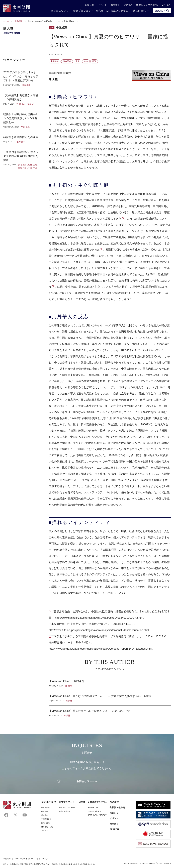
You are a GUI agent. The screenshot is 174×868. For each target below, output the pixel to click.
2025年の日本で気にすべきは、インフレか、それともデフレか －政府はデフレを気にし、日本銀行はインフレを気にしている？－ (21, 78)
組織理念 (45, 815)
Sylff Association (94, 808)
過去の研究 (139, 11)
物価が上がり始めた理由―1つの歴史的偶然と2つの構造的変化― (21, 120)
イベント (102, 5)
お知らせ (90, 5)
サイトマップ (42, 859)
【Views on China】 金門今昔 (110, 683)
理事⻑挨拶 (45, 808)
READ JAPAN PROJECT (97, 815)
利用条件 (7, 859)
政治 (86, 61)
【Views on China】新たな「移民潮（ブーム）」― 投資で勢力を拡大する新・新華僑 (110, 698)
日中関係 (67, 61)
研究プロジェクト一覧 (67, 808)
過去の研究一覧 (65, 811)
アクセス (128, 5)
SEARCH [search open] (162, 11)
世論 (94, 61)
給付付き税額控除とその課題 (21, 139)
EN (169, 5)
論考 (52, 28)
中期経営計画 (46, 819)
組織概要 (45, 811)
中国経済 (19, 21)
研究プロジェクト (83, 11)
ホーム (6, 21)
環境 (77, 61)
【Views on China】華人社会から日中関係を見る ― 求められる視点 (110, 711)
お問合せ (115, 5)
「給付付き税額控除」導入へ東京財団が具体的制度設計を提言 (21, 158)
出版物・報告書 (117, 808)
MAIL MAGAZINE (147, 5)
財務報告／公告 (47, 827)
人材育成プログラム (117, 11)
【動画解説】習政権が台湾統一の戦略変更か (21, 99)
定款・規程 (45, 823)
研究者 (100, 11)
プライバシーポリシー (24, 859)
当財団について (60, 11)
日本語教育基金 (95, 811)
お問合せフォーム (87, 781)
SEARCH (114, 829)
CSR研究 (114, 802)
